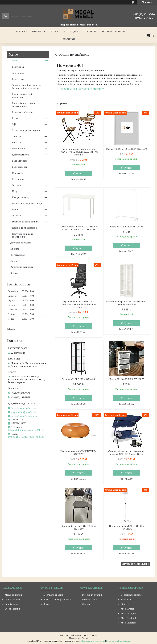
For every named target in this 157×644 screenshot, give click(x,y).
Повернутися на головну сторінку (82, 89)
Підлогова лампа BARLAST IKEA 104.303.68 (127, 527)
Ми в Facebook (129, 618)
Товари (36, 31)
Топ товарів (18, 73)
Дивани (86, 604)
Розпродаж (71, 31)
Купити (80, 173)
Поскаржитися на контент (93, 641)
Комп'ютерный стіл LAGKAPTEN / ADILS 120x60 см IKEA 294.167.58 (79, 228)
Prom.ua (93, 635)
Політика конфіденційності (118, 641)
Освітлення (18, 179)
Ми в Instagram (129, 613)
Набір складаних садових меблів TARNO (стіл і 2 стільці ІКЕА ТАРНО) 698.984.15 (79, 152)
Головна (22, 31)
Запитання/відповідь (22, 267)
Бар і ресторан (20, 167)
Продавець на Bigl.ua (78, 638)
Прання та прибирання (25, 228)
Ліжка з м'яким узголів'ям (57, 599)
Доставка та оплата (113, 31)
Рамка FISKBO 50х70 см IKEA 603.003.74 (127, 149)
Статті (14, 261)
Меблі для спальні (53, 595)
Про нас (54, 31)
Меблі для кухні (13, 595)
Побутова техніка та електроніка (23, 235)
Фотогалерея (18, 255)
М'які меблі (18, 173)
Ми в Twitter (127, 609)
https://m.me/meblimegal (24, 416)
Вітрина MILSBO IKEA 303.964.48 (78, 379)
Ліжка (46, 604)
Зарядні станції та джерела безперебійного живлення (27, 86)
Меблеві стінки (90, 599)
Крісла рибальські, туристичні (22, 95)
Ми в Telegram (128, 623)
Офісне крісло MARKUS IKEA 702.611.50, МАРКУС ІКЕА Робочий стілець (78, 304)
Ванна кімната (20, 161)
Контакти (90, 31)
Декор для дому (21, 197)
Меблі (15, 209)
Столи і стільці (13, 609)
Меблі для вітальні (92, 595)
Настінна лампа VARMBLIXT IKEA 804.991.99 (78, 453)
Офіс (14, 124)
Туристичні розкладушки (26, 130)
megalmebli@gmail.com (24, 412)
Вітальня (17, 142)
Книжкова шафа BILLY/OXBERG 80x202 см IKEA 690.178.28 (126, 303)
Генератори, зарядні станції (27, 203)
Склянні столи (13, 599)
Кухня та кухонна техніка (25, 222)
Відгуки (15, 273)
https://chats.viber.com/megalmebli (26, 437)
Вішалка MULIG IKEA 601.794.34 (127, 227)
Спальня (17, 136)
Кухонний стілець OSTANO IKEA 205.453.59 (79, 527)
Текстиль (17, 185)
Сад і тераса (18, 79)
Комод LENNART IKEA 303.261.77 (127, 379)
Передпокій (18, 148)
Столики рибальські (23, 112)
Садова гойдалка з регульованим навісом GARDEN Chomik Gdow (126, 453)
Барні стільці (12, 604)
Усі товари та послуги (134, 564)
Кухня (15, 118)
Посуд (15, 191)
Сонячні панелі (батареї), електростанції (25, 104)
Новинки (69, 39)
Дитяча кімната (20, 155)
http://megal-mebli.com (24, 408)
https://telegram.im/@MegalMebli (26, 430)
